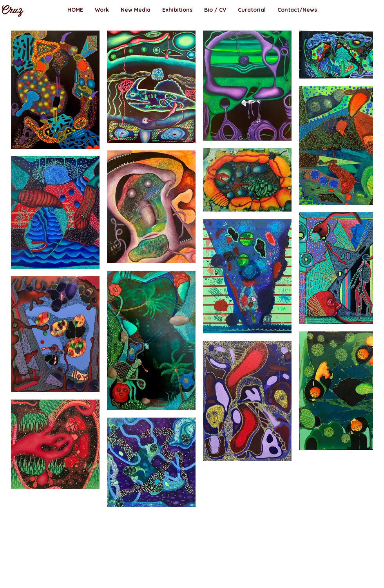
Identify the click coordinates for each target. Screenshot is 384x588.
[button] (102, 10)
